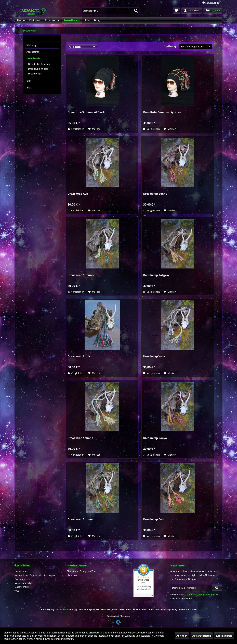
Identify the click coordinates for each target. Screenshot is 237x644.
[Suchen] (136, 11)
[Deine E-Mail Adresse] (191, 588)
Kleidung (31, 45)
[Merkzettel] (176, 11)
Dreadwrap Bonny (155, 194)
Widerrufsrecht (23, 583)
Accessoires (33, 52)
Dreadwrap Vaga (154, 357)
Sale (29, 81)
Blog (29, 88)
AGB (17, 591)
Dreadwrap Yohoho (80, 438)
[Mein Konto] (192, 11)
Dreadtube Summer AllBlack (86, 112)
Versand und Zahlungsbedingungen (35, 575)
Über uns (72, 575)
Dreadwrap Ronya (155, 438)
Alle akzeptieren (202, 636)
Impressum (21, 571)
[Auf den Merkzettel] (94, 129)
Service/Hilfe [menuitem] (211, 3)
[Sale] (87, 20)
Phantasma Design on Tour (82, 571)
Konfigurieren (224, 636)
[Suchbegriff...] (110, 11)
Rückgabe (20, 579)
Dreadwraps (35, 74)
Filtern (75, 47)
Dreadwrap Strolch (80, 357)
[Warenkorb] (213, 11)
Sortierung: (171, 46)
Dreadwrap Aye (78, 194)
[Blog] (97, 20)
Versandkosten (63, 609)
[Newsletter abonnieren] (217, 588)
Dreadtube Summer (39, 64)
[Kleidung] (35, 20)
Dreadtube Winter (38, 69)
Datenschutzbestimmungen (200, 595)
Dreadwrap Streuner (81, 275)
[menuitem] (110, 11)
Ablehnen (182, 636)
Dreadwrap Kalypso (156, 275)
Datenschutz (22, 587)
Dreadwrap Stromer (81, 519)
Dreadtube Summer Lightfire (162, 112)
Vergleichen (76, 129)
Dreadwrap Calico (155, 519)
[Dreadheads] (72, 20)
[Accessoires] (52, 20)
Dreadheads (33, 58)
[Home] (21, 20)
